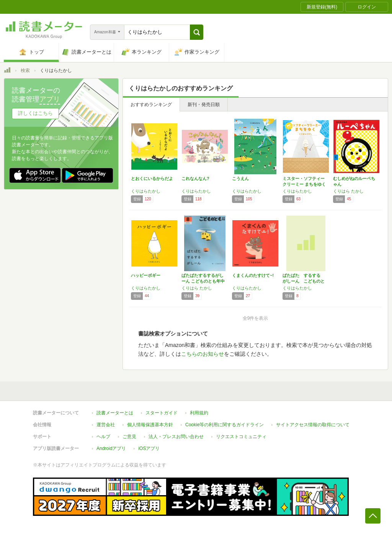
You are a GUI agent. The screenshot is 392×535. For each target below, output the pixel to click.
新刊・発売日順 (204, 105)
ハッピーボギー (146, 275)
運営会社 (106, 425)
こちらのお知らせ (203, 354)
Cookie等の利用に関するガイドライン (225, 425)
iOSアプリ (149, 448)
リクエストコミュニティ (241, 437)
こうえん (240, 178)
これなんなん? (195, 178)
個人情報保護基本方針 (150, 425)
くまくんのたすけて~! (253, 275)
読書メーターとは (115, 413)
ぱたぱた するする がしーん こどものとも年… (304, 281)
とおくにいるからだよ (152, 178)
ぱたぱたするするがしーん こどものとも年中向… (203, 281)
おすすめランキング (151, 105)
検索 (25, 70)
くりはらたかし (146, 191)
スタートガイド (162, 413)
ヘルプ (103, 437)
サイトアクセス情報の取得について (313, 425)
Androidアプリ (111, 448)
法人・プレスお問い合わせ (176, 437)
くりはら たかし (348, 191)
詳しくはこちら (35, 113)
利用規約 (199, 413)
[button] (197, 32)
